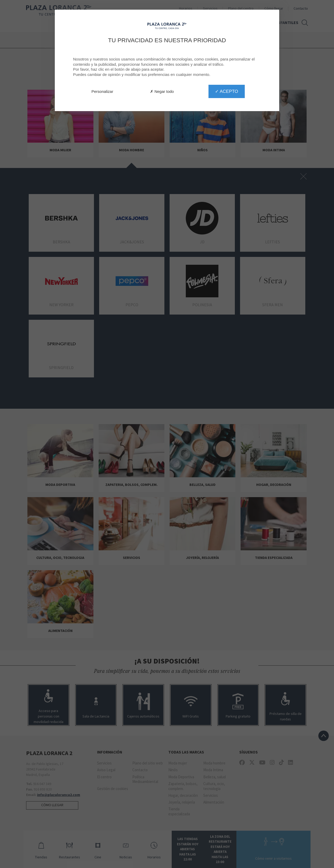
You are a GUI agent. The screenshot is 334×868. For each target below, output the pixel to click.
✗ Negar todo (162, 91)
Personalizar (102, 91)
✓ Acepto (226, 91)
